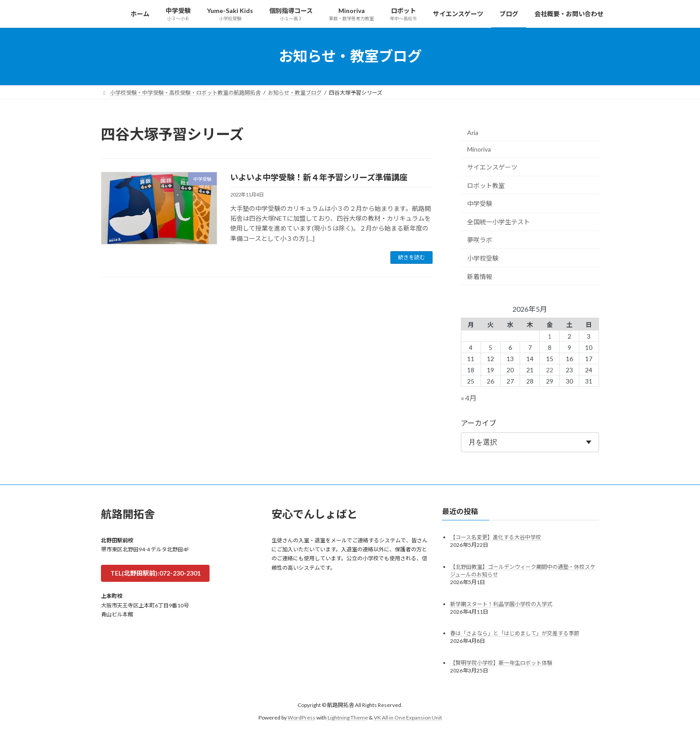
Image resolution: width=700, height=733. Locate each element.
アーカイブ (479, 422)
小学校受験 (483, 258)
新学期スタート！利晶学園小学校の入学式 (501, 604)
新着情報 (480, 276)
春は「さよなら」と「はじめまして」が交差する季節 (515, 633)
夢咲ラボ (480, 240)
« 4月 (469, 397)
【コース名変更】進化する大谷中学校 (496, 537)
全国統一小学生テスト (499, 221)
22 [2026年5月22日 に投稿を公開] (550, 369)
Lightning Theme (348, 718)
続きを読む (411, 257)
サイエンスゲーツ (492, 167)
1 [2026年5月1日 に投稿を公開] (550, 336)
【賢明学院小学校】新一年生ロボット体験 (501, 663)
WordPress (302, 718)
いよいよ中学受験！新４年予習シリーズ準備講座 (319, 177)
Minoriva (479, 149)
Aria (473, 132)
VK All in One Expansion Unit (408, 718)
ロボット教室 (486, 185)
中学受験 (480, 203)
